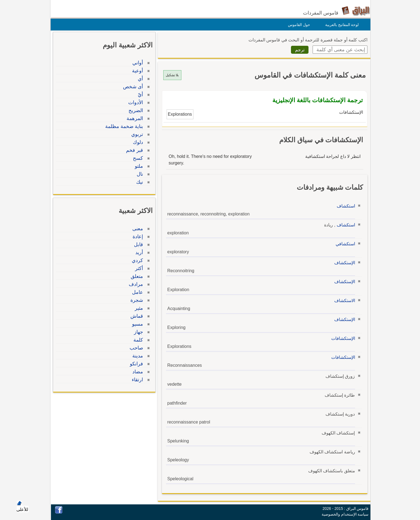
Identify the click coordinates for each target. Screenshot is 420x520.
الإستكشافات (342, 338)
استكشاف (345, 206)
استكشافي (344, 244)
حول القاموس (298, 25)
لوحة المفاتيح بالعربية (341, 25)
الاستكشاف (343, 301)
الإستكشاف (343, 263)
